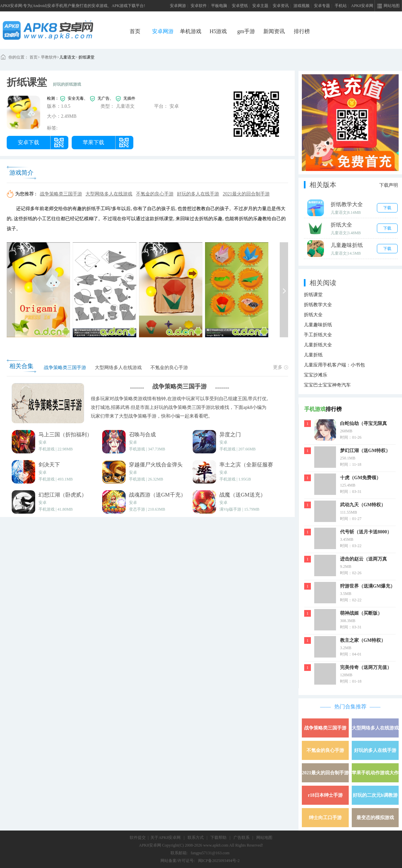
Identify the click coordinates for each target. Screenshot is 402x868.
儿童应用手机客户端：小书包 (334, 365)
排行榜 (302, 31)
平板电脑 (219, 6)
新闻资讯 (274, 31)
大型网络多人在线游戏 (109, 194)
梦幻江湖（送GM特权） (365, 451)
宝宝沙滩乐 (316, 375)
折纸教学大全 (318, 305)
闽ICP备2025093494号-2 (219, 861)
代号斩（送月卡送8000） (366, 532)
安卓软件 (199, 6)
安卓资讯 (281, 6)
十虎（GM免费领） (360, 478)
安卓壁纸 (240, 6)
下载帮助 (218, 838)
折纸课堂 (86, 57)
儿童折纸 (313, 355)
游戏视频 (301, 6)
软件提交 (138, 838)
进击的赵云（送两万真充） (363, 560)
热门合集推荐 (350, 707)
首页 (135, 31)
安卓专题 (322, 6)
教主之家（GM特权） (363, 640)
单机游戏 (191, 31)
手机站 (341, 6)
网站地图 (264, 838)
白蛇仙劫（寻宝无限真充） (363, 424)
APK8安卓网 (362, 6)
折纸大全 (313, 315)
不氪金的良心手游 (155, 194)
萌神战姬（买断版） (361, 613)
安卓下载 (28, 142)
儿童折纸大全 (318, 345)
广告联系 (242, 838)
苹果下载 (93, 142)
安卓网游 (178, 6)
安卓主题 (260, 6)
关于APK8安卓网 (165, 838)
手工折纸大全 (318, 335)
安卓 (43, 442)
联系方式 (196, 838)
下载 (387, 208)
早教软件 (48, 57)
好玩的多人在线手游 (198, 194)
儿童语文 (67, 57)
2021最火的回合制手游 (246, 194)
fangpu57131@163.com (210, 853)
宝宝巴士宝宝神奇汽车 (327, 385)
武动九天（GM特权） (363, 505)
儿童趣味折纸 (318, 325)
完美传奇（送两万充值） (366, 667)
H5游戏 (218, 31)
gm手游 (246, 31)
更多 (281, 367)
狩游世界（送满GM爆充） (367, 586)
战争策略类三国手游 (61, 194)
